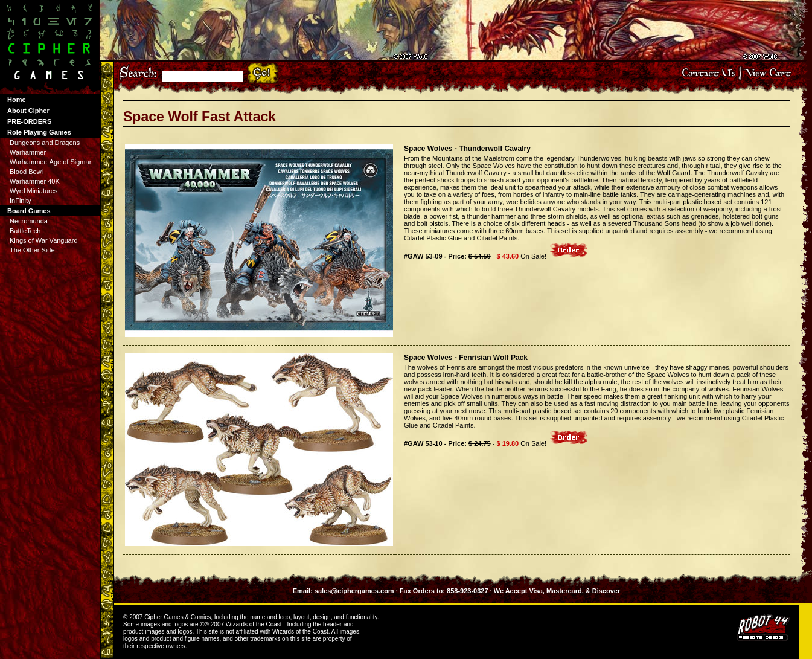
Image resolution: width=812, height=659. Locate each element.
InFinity (20, 201)
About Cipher (28, 111)
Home (17, 100)
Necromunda (29, 221)
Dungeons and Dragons (45, 143)
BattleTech (25, 231)
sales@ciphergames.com (354, 591)
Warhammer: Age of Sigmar (50, 162)
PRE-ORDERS (29, 121)
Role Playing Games (39, 132)
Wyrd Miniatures (34, 191)
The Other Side (32, 250)
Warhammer (28, 152)
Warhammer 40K (35, 181)
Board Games (29, 211)
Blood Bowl (26, 172)
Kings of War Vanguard (44, 240)
